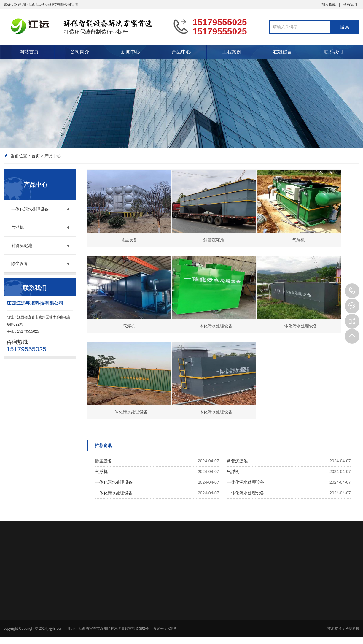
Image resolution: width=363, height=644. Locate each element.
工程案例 (232, 52)
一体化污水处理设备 (30, 209)
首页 (36, 156)
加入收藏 (329, 4)
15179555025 (352, 291)
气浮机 (17, 227)
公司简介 (80, 52)
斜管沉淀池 (22, 245)
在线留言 (283, 52)
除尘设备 (20, 264)
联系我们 (350, 4)
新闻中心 (130, 52)
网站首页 (29, 52)
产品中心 (181, 52)
